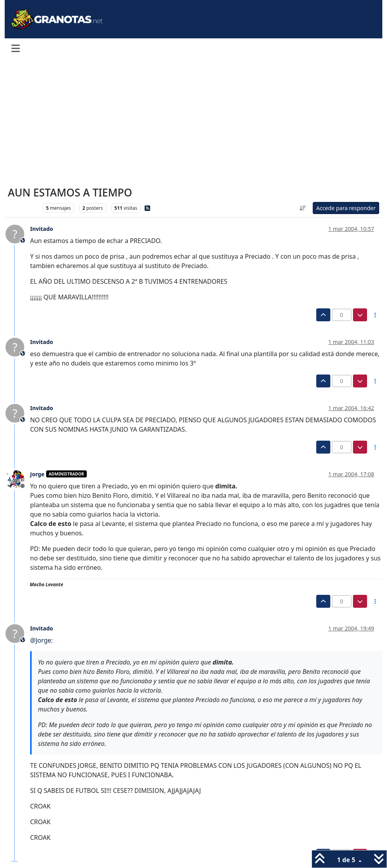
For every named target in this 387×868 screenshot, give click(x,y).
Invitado (42, 229)
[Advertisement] (193, 122)
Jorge (37, 474)
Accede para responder (346, 208)
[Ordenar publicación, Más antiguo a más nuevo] (303, 208)
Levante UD (23, 208)
